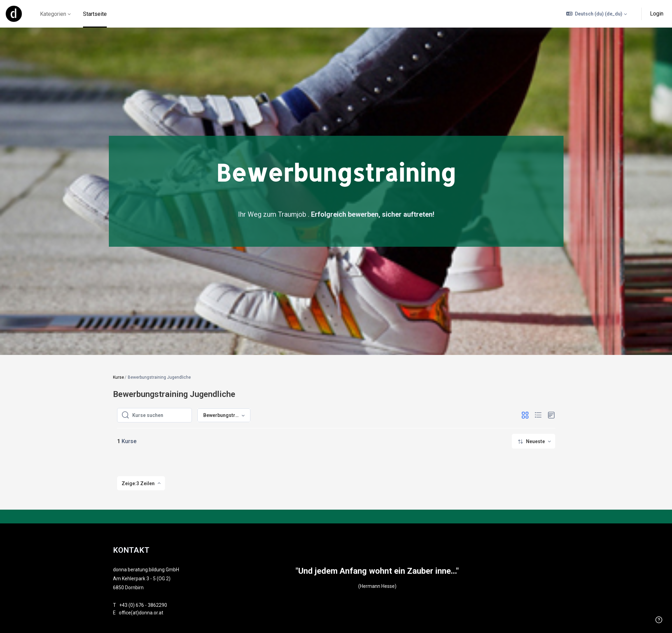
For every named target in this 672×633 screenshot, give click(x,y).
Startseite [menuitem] (95, 14)
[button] (597, 14)
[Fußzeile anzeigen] (659, 620)
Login (657, 14)
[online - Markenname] (14, 14)
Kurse (118, 377)
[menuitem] (534, 441)
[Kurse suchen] (160, 415)
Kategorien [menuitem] (53, 14)
